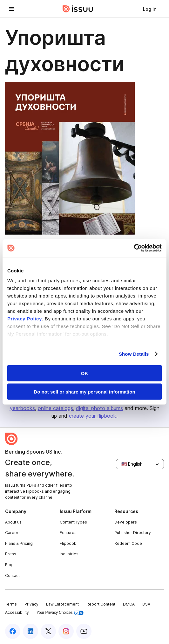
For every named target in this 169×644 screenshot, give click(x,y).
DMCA (129, 604)
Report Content (101, 604)
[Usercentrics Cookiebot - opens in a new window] (134, 248)
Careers (13, 533)
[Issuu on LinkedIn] (30, 631)
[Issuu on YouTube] (84, 631)
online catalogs (55, 408)
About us (13, 522)
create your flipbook (93, 416)
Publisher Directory (133, 533)
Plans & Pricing (19, 543)
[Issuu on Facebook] (13, 631)
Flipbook (68, 543)
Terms (11, 604)
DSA (146, 604)
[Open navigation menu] (11, 9)
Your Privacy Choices (60, 613)
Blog (9, 565)
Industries (69, 554)
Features (68, 533)
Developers (126, 522)
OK (85, 373)
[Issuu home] (78, 9)
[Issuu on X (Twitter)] (48, 631)
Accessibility (17, 612)
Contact (12, 575)
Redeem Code (128, 543)
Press (11, 554)
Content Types (73, 522)
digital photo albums (99, 408)
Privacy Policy (25, 319)
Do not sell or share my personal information (84, 392)
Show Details (134, 354)
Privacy (31, 604)
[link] (150, 9)
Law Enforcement (62, 604)
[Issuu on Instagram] (66, 631)
